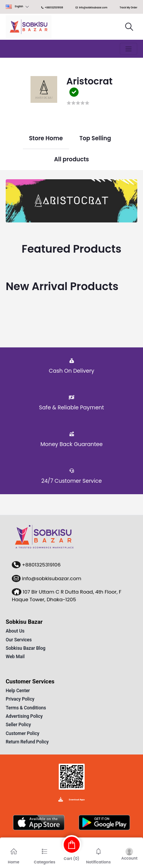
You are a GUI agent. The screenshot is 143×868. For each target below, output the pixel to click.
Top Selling (95, 138)
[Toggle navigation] (129, 49)
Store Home (46, 138)
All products (72, 159)
